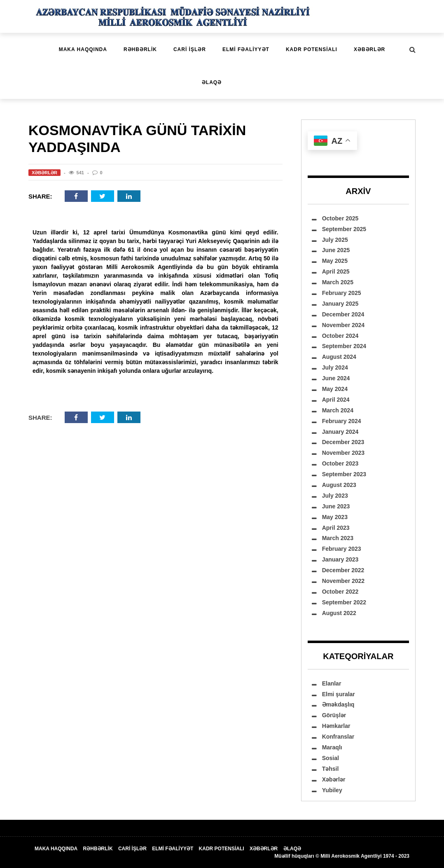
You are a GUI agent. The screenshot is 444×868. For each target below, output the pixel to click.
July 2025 (335, 240)
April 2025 (336, 271)
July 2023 (335, 496)
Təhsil (331, 769)
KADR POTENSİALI (312, 49)
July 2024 (335, 367)
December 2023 (343, 442)
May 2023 (335, 517)
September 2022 (344, 602)
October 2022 (340, 592)
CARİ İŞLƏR (190, 49)
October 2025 (340, 218)
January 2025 (340, 304)
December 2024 (343, 314)
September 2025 (344, 229)
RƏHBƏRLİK (140, 49)
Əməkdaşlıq (338, 704)
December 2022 (343, 570)
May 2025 (335, 261)
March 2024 (338, 410)
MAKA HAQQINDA (83, 49)
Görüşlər (334, 715)
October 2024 (340, 336)
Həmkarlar (336, 726)
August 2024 (339, 357)
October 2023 (340, 463)
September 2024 (344, 346)
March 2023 (338, 538)
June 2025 (336, 250)
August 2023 (339, 485)
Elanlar (332, 683)
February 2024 (342, 421)
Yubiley (332, 790)
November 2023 (344, 453)
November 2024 (344, 325)
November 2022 (344, 581)
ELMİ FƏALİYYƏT (246, 49)
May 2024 (335, 389)
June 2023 (336, 506)
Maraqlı (332, 747)
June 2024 (336, 378)
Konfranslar (338, 737)
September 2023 (344, 474)
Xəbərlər (44, 173)
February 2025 (342, 293)
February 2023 (342, 549)
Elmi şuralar (339, 694)
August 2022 (339, 613)
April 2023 (336, 528)
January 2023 (340, 559)
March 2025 (338, 282)
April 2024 (336, 400)
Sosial (331, 758)
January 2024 (340, 432)
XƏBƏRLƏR (369, 49)
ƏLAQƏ (212, 82)
